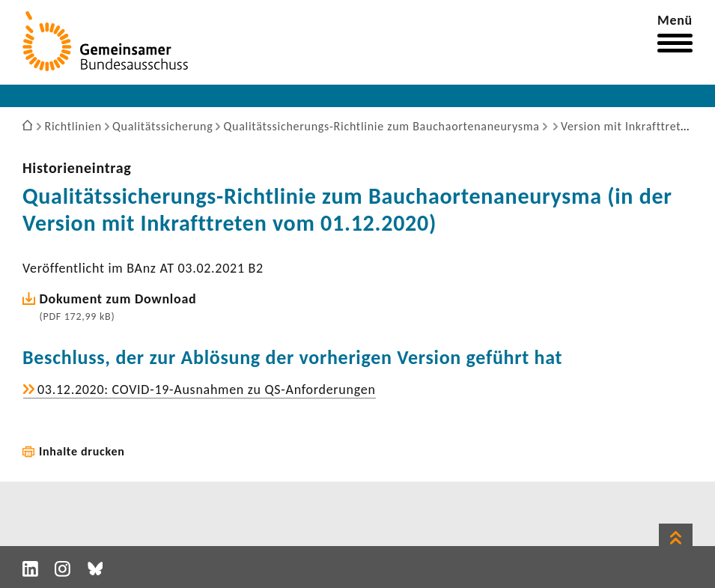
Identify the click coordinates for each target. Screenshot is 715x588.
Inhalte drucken (82, 451)
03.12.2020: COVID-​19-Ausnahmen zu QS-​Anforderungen (207, 390)
